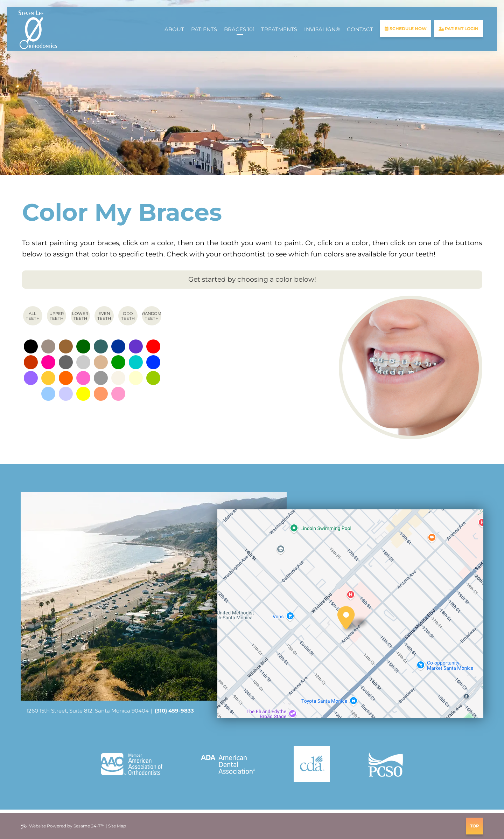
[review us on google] (252, 826)
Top (475, 826)
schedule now (406, 29)
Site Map (117, 826)
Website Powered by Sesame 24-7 (63, 826)
